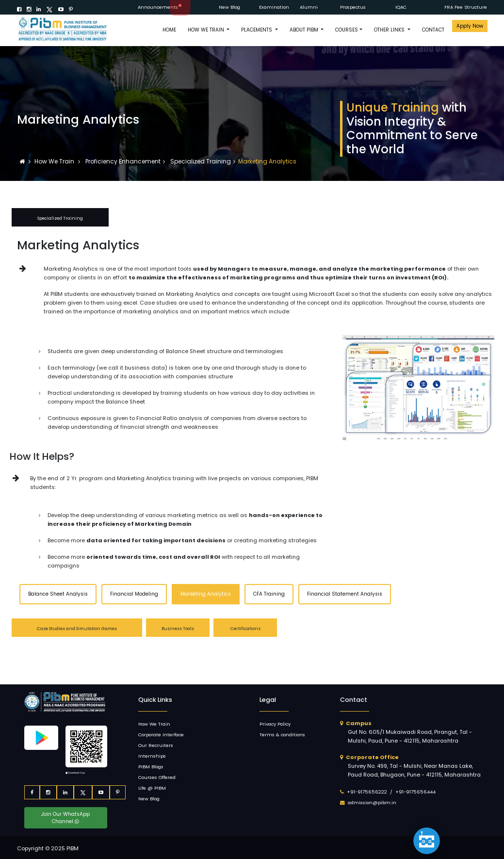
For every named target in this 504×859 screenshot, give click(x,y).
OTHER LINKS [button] (390, 30)
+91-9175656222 (367, 792)
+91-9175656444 (415, 792)
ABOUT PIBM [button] (305, 30)
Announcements (158, 7)
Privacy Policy (275, 724)
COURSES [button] (347, 30)
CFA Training (269, 594)
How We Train (55, 161)
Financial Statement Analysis (345, 594)
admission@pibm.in (372, 802)
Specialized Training (200, 161)
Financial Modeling (134, 594)
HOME (169, 30)
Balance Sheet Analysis (58, 594)
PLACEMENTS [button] (257, 30)
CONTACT (433, 30)
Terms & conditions (282, 735)
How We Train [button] (207, 30)
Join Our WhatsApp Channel (65, 818)
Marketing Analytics (206, 594)
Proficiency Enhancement (122, 161)
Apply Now (470, 26)
